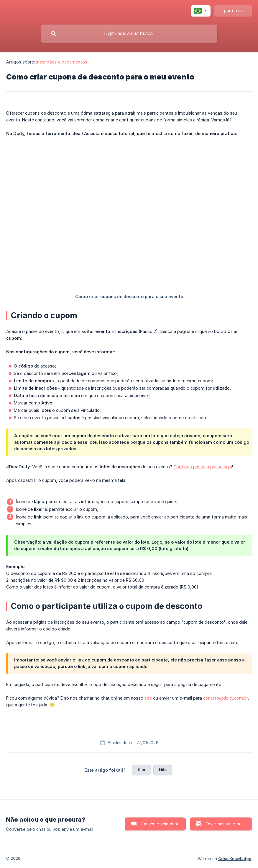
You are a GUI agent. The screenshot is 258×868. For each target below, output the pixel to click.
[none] (201, 11)
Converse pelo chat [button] (159, 824)
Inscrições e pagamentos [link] (62, 62)
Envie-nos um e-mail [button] (225, 824)
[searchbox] (129, 34)
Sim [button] (141, 770)
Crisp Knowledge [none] (235, 859)
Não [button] (163, 770)
